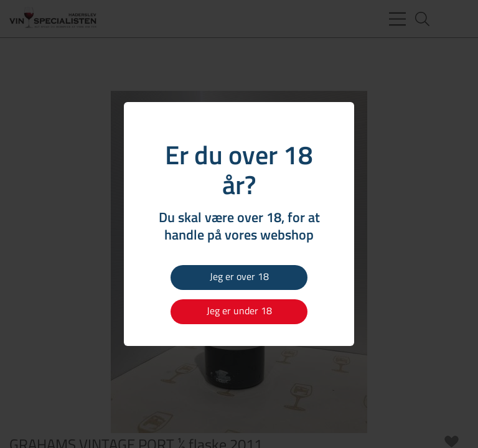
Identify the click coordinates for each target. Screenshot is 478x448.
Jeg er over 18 (239, 276)
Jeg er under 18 (239, 310)
